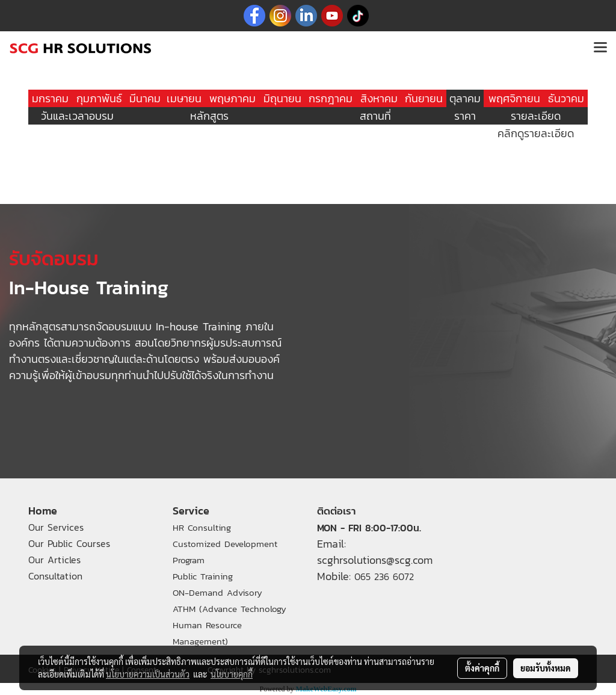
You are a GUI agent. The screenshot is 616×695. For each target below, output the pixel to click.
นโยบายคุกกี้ (232, 674)
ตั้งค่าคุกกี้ (482, 668)
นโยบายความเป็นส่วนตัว (148, 674)
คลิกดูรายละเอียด (536, 133)
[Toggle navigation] (600, 48)
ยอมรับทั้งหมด (546, 668)
